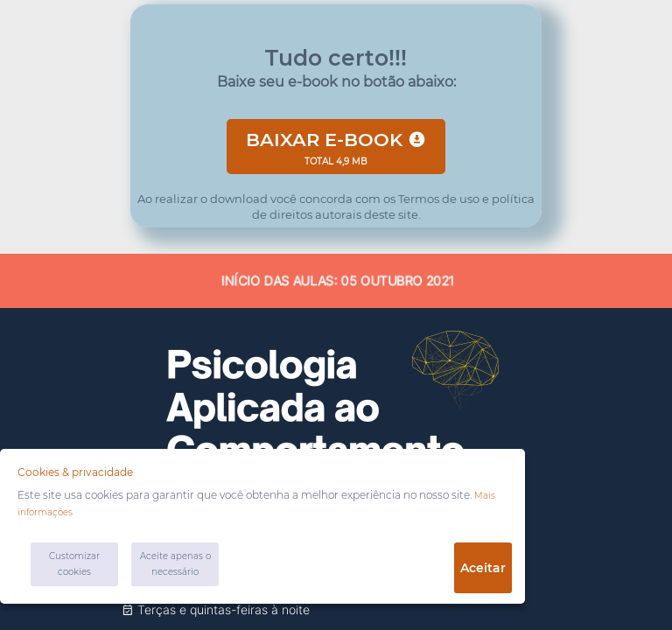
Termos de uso (437, 199)
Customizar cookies (74, 564)
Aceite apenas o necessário (175, 564)
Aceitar (483, 568)
